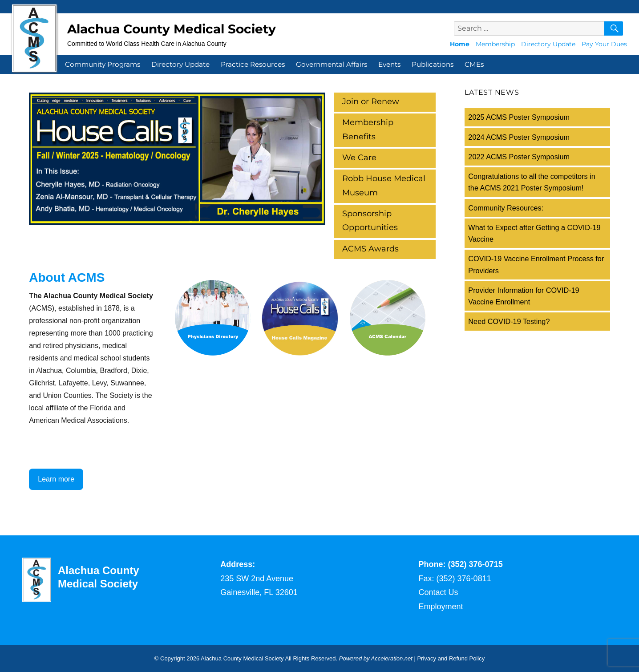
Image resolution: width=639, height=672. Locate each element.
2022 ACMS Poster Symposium (519, 157)
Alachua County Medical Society (172, 29)
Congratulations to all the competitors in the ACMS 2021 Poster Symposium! (532, 182)
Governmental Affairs (332, 64)
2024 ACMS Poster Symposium (519, 137)
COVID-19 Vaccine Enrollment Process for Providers (536, 264)
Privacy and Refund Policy (451, 658)
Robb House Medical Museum (384, 186)
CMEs (474, 64)
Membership (495, 44)
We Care (359, 158)
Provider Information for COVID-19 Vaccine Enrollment (524, 296)
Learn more (56, 479)
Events (389, 64)
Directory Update (548, 44)
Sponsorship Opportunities (370, 221)
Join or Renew (371, 101)
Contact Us (439, 592)
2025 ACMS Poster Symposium (519, 117)
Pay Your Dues (604, 44)
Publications (433, 64)
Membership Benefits (368, 130)
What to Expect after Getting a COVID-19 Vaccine (534, 233)
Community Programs (103, 64)
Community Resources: (506, 208)
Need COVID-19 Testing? (509, 321)
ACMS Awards (370, 249)
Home (460, 44)
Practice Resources (253, 64)
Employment (441, 607)
